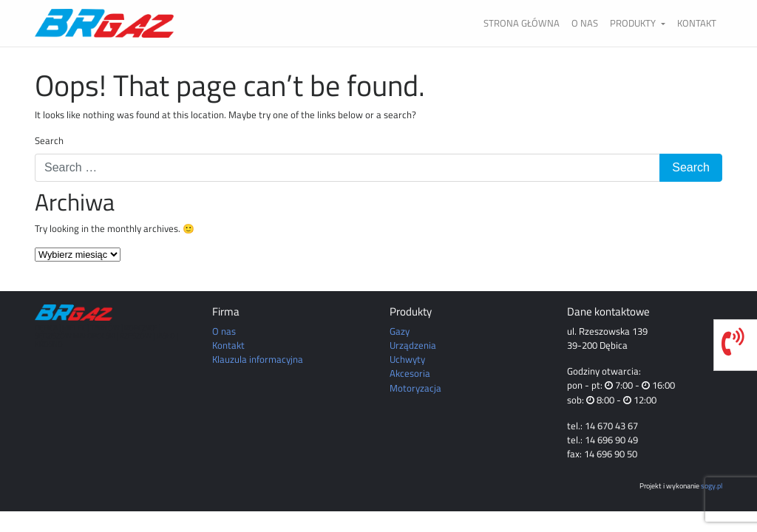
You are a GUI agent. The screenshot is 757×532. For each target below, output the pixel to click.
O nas (585, 23)
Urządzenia (413, 345)
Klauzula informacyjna (258, 359)
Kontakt (697, 23)
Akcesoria (410, 373)
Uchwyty (407, 359)
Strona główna (522, 23)
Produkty (634, 23)
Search (49, 141)
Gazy (400, 331)
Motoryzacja (415, 388)
